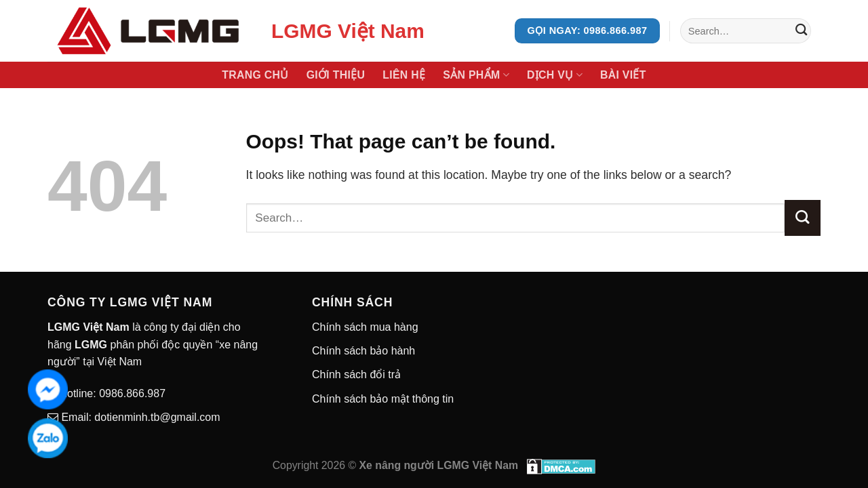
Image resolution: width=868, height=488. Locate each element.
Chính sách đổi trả (356, 374)
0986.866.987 (131, 393)
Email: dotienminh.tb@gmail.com (139, 417)
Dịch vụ (555, 75)
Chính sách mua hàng (365, 327)
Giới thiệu (336, 75)
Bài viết (623, 75)
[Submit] (801, 31)
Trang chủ (255, 75)
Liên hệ (404, 75)
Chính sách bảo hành (363, 351)
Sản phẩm (476, 75)
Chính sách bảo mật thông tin (383, 399)
